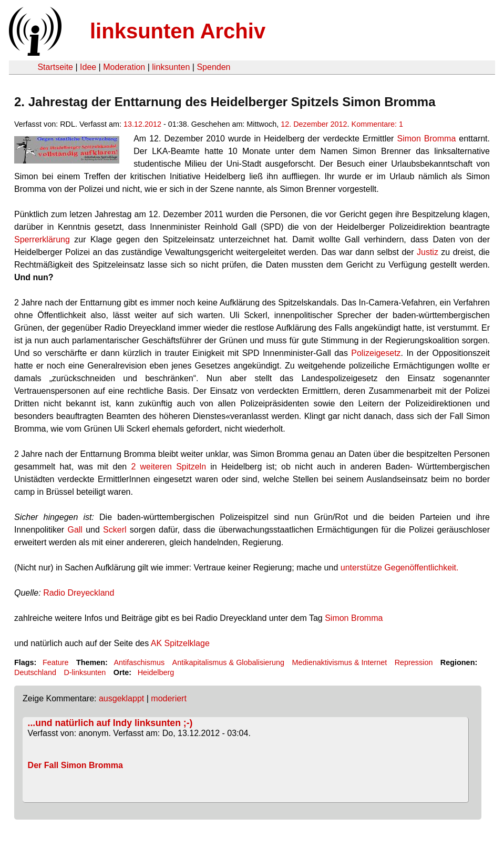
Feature (56, 662)
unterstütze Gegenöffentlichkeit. (400, 568)
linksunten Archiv (178, 31)
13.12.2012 (142, 124)
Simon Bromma (426, 139)
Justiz (428, 252)
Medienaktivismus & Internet (340, 662)
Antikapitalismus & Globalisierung (229, 662)
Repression (414, 662)
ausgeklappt (121, 698)
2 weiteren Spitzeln (168, 467)
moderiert (169, 698)
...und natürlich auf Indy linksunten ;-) (110, 723)
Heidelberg (156, 672)
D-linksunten (85, 672)
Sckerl (115, 530)
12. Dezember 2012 (314, 124)
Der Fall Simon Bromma (75, 765)
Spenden (213, 67)
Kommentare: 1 (377, 124)
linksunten (171, 67)
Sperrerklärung (42, 239)
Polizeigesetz (376, 353)
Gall (75, 530)
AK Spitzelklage (180, 643)
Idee (88, 67)
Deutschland (35, 672)
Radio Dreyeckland (79, 593)
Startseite (55, 67)
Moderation (124, 67)
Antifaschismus (139, 662)
